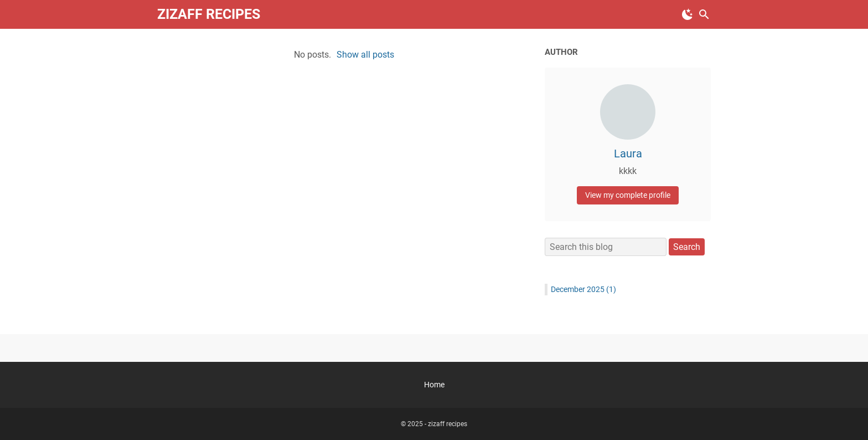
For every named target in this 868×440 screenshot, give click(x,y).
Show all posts (365, 55)
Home (434, 385)
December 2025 (583, 289)
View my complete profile (628, 195)
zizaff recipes (209, 14)
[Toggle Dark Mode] (688, 14)
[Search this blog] (704, 14)
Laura (628, 154)
